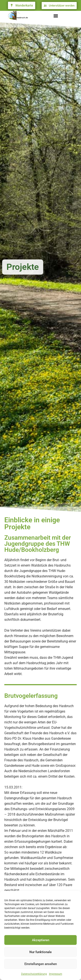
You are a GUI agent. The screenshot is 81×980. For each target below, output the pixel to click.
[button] (56, 16)
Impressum (56, 974)
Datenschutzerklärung (34, 974)
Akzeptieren (41, 940)
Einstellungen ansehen (41, 964)
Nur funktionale (40, 952)
